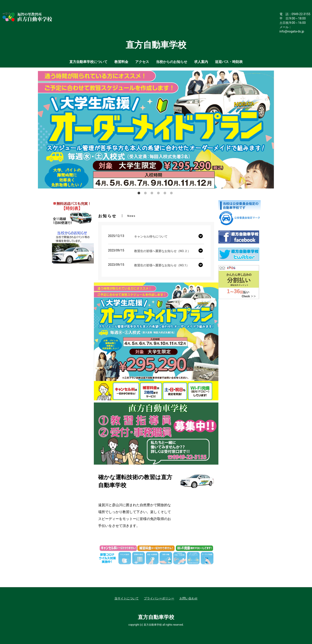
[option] (156, 130)
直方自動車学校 (156, 617)
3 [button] (153, 194)
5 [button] (166, 194)
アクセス (142, 62)
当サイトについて (127, 598)
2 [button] (146, 194)
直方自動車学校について (88, 62)
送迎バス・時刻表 (229, 62)
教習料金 (121, 62)
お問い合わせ (188, 598)
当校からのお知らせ (172, 62)
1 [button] (140, 194)
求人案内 (201, 62)
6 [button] (172, 194)
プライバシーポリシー (159, 598)
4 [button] (159, 194)
